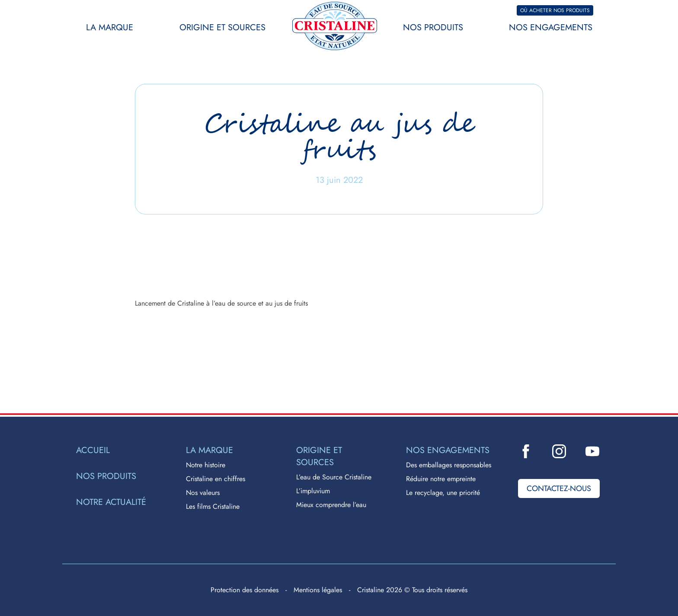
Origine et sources (222, 27)
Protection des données (245, 590)
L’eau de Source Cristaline (334, 477)
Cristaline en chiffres (216, 479)
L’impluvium (313, 491)
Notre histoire (206, 465)
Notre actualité (111, 502)
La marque (110, 27)
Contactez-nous (559, 488)
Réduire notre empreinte (441, 479)
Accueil (93, 450)
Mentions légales (318, 590)
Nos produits (433, 27)
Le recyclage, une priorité (443, 493)
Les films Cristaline (213, 506)
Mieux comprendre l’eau (331, 505)
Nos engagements (551, 27)
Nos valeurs (203, 493)
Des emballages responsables (449, 465)
